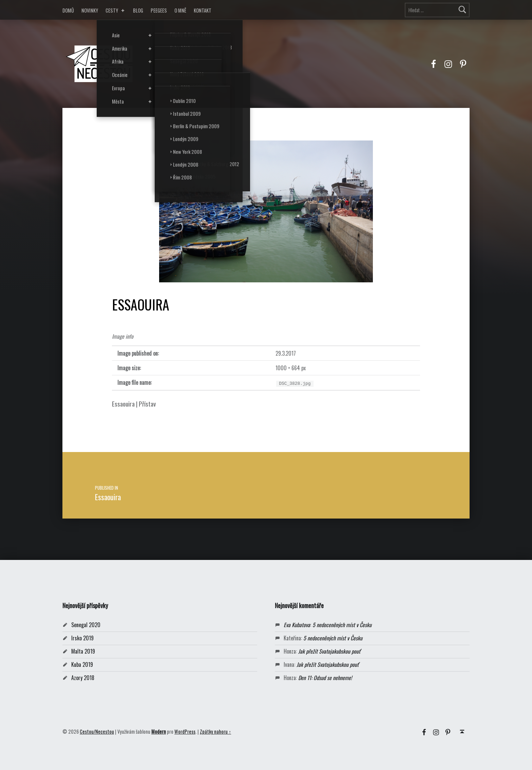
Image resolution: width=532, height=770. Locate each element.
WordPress (185, 731)
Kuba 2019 (82, 664)
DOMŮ (68, 10)
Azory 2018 (83, 678)
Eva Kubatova (297, 625)
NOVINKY (90, 10)
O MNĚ (180, 10)
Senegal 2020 (86, 625)
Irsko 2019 (82, 638)
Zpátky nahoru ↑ (215, 731)
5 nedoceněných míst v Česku (342, 625)
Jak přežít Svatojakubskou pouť (329, 651)
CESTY (116, 10)
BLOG (138, 10)
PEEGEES (159, 10)
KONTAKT (203, 10)
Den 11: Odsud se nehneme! (325, 678)
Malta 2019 (83, 651)
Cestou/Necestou (97, 731)
